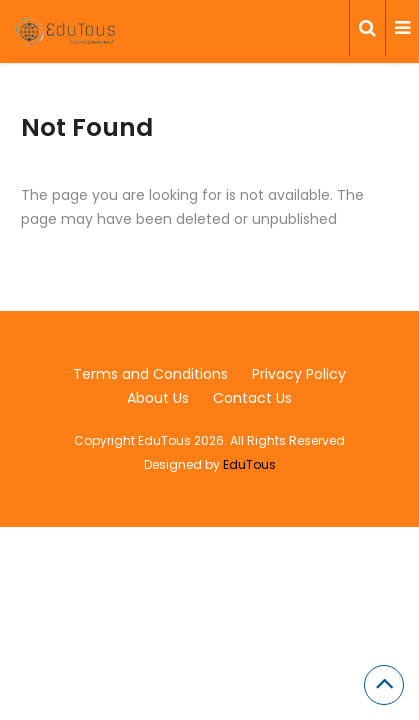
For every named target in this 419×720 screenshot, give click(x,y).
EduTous (249, 464)
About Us (158, 398)
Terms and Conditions (150, 374)
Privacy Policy (299, 374)
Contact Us (252, 398)
